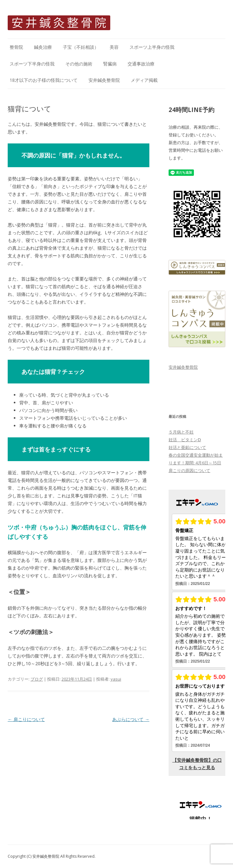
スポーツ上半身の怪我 (152, 47)
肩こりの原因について (189, 470)
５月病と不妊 (181, 432)
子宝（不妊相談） (81, 47)
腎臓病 (110, 64)
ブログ (37, 679)
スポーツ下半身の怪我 (32, 64)
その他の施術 (79, 64)
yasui (116, 679)
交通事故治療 (141, 64)
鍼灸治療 (43, 47)
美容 (114, 47)
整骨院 (16, 47)
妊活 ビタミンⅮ (185, 440)
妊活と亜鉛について (187, 447)
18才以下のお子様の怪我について (44, 80)
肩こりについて (26, 719)
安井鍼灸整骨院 (104, 80)
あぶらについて (131, 719)
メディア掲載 (144, 80)
